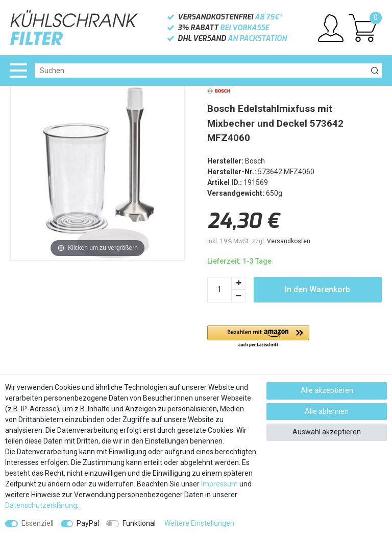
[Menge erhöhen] (239, 283)
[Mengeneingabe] (219, 290)
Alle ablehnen (327, 411)
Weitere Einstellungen (199, 523)
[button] (258, 337)
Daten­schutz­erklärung (41, 505)
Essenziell (38, 523)
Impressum (219, 484)
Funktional (139, 523)
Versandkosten (289, 241)
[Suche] (375, 71)
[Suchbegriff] (201, 71)
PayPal (88, 523)
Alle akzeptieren (327, 390)
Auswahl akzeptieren (327, 432)
